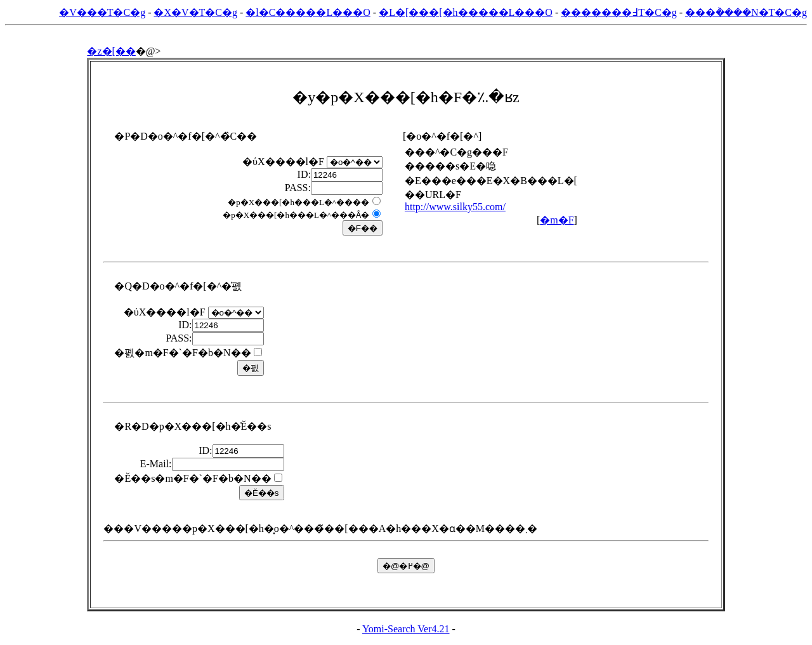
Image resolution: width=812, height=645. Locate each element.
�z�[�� (111, 51)
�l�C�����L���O (308, 12)
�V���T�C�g (102, 12)
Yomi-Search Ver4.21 (406, 629)
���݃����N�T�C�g (746, 12)
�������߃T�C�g (619, 12)
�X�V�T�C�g (195, 12)
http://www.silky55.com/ (455, 207)
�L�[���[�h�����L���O (466, 12)
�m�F (557, 220)
